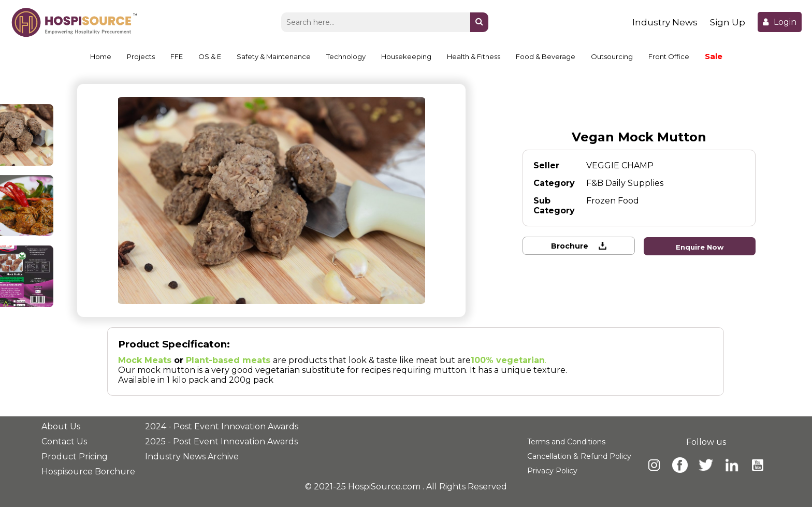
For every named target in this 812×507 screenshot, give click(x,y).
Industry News (665, 22)
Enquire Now (700, 247)
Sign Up (728, 22)
